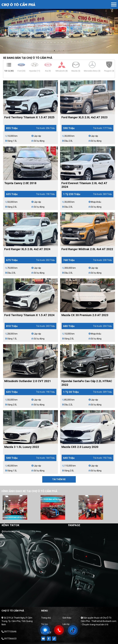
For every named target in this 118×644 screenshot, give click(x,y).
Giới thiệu (67, 618)
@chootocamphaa (11, 531)
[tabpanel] (59, 27)
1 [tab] (54, 51)
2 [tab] (59, 51)
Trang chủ (46, 618)
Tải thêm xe (59, 479)
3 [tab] (64, 51)
